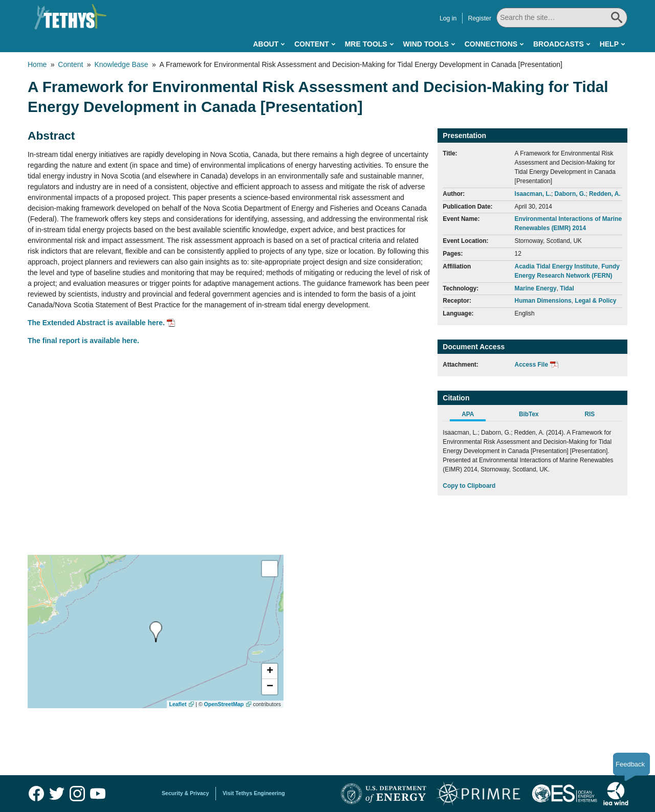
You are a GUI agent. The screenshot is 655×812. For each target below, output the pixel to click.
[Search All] (562, 18)
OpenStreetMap (224, 704)
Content (312, 44)
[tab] (473, 416)
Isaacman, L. (533, 194)
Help (609, 44)
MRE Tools (366, 44)
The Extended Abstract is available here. (96, 323)
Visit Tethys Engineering (254, 793)
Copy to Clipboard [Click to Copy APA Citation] (469, 486)
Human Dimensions (543, 301)
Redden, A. (605, 194)
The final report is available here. (83, 341)
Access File (531, 365)
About (266, 44)
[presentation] (156, 632)
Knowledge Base (121, 64)
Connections (491, 44)
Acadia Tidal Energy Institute (556, 266)
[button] (270, 671)
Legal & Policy (595, 301)
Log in (448, 18)
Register (479, 18)
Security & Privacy (185, 793)
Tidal (567, 288)
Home (37, 64)
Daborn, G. (570, 194)
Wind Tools (426, 44)
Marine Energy (536, 288)
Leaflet (178, 704)
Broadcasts (559, 44)
